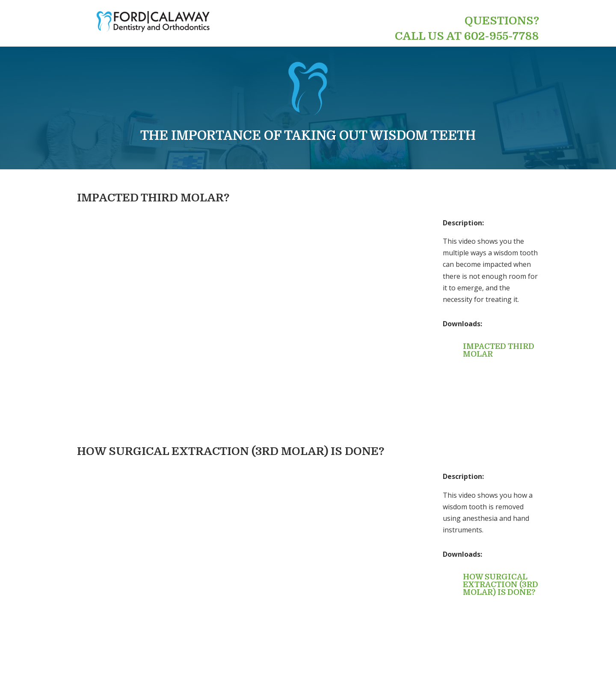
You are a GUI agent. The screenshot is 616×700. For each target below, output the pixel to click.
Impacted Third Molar (499, 350)
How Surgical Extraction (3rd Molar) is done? (500, 585)
